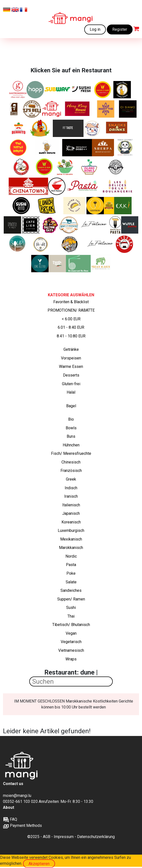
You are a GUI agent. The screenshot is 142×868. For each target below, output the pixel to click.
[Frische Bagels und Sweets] (14, 109)
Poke (71, 573)
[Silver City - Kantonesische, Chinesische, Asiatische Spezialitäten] (23, 167)
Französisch (71, 471)
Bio (71, 419)
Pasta (71, 565)
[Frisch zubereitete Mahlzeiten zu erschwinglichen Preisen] (52, 109)
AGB (47, 837)
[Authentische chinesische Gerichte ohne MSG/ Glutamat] (77, 148)
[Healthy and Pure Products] (35, 90)
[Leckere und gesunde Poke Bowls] (89, 167)
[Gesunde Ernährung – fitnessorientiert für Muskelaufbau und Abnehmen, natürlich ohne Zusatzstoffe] (68, 128)
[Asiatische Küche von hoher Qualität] (125, 148)
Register (120, 29)
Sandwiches (71, 590)
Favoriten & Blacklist (71, 302)
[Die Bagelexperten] (116, 167)
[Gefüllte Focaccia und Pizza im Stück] (57, 264)
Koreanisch (71, 522)
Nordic (71, 556)
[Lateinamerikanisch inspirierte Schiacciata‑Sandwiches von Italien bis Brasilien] (70, 244)
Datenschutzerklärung (96, 837)
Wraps (71, 659)
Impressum (64, 837)
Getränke (71, 349)
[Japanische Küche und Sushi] (92, 128)
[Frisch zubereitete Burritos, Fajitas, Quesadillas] (19, 128)
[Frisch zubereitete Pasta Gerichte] (18, 148)
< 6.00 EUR (71, 319)
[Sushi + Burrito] (21, 206)
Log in (95, 29)
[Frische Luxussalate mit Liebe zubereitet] (66, 167)
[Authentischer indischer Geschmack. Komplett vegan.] (101, 264)
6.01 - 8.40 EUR (71, 327)
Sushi (71, 608)
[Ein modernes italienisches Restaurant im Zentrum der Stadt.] (128, 109)
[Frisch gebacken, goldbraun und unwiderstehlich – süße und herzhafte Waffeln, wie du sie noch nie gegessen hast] (130, 225)
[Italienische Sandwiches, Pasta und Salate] (18, 90)
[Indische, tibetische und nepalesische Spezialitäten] (103, 148)
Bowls (71, 428)
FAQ (10, 819)
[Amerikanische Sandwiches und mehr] (50, 225)
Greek (71, 479)
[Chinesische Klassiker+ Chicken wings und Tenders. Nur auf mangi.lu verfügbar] (103, 90)
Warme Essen (71, 366)
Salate (71, 582)
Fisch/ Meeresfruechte (71, 453)
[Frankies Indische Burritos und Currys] (109, 206)
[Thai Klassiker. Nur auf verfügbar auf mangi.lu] (106, 109)
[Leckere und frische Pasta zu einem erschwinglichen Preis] (84, 186)
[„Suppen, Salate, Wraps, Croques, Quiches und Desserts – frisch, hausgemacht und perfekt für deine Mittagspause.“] (18, 244)
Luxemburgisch (71, 530)
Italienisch (71, 505)
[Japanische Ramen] (57, 186)
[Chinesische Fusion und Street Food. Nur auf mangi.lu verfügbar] (44, 167)
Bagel (71, 406)
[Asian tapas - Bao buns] (74, 206)
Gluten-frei (71, 384)
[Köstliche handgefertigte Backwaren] (118, 186)
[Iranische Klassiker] (122, 90)
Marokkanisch (71, 548)
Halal (71, 392)
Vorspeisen (71, 358)
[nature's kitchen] (123, 206)
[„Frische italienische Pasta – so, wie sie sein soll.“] (115, 225)
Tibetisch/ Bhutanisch (71, 625)
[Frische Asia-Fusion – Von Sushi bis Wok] (40, 264)
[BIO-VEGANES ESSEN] (12, 225)
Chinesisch (71, 462)
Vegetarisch (71, 642)
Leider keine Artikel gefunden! (47, 731)
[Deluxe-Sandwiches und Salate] (32, 109)
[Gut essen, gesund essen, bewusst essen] (31, 225)
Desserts (71, 375)
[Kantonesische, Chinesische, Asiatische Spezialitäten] (78, 109)
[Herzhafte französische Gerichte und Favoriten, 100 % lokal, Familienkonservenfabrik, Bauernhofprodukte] (69, 225)
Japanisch (71, 513)
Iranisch (71, 496)
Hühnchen (71, 445)
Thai (71, 616)
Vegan (71, 633)
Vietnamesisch (71, 650)
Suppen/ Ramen (71, 599)
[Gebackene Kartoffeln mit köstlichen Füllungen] (47, 148)
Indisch (71, 488)
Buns (71, 436)
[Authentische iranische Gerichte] (95, 206)
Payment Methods (22, 826)
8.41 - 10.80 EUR (71, 336)
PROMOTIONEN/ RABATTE (71, 310)
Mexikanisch (71, 539)
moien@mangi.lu (17, 796)
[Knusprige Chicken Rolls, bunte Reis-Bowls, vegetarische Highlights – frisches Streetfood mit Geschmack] (40, 244)
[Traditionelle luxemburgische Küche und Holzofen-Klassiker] (94, 225)
